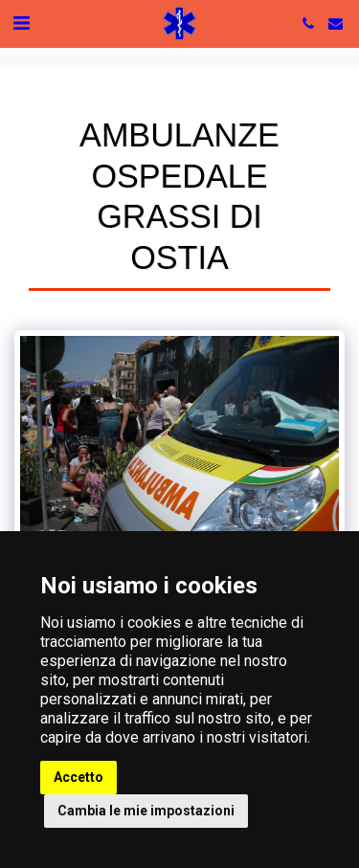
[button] (21, 23)
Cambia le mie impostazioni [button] (146, 811)
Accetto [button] (79, 777)
